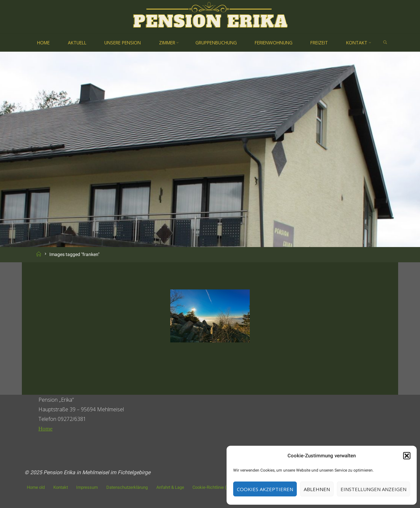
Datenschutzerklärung (127, 487)
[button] (407, 456)
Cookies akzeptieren (265, 489)
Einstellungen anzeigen (373, 489)
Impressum (87, 487)
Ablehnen (317, 489)
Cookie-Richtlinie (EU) (213, 487)
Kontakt (61, 487)
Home (46, 429)
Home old (36, 487)
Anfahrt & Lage (170, 487)
